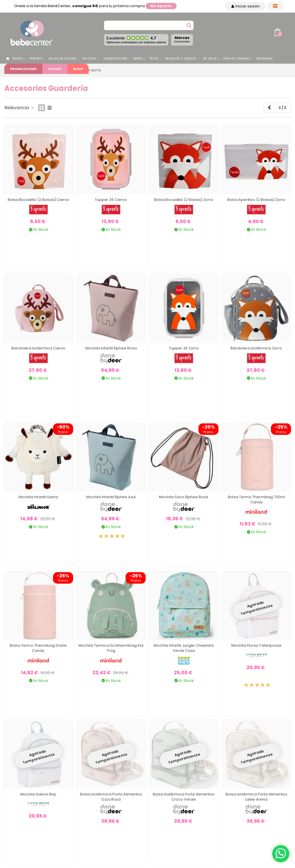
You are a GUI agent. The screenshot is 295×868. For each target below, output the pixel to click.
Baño (138, 58)
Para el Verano (237, 58)
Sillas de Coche (62, 58)
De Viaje (210, 58)
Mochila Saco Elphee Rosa (184, 497)
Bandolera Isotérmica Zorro (256, 348)
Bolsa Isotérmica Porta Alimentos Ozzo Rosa (111, 797)
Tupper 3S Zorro (184, 348)
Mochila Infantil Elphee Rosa (111, 348)
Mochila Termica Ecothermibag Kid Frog (111, 648)
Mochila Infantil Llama (38, 497)
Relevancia (19, 108)
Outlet (55, 69)
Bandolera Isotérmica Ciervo (38, 348)
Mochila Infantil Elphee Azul (111, 497)
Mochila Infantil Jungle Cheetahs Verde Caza (184, 648)
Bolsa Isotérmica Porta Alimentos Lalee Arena (256, 797)
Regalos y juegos (181, 58)
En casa (90, 58)
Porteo (36, 58)
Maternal (265, 58)
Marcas (182, 39)
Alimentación (115, 58)
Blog (78, 69)
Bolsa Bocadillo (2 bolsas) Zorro (184, 200)
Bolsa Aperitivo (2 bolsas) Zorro (256, 200)
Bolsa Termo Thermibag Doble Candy (38, 648)
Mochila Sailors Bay (38, 794)
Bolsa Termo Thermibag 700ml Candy (256, 500)
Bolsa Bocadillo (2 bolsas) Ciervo (38, 200)
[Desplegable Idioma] (275, 6)
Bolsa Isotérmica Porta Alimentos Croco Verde (184, 797)
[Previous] (269, 108)
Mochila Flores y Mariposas (256, 645)
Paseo (18, 58)
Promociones (23, 69)
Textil (154, 58)
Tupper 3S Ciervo (111, 200)
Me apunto (161, 6)
